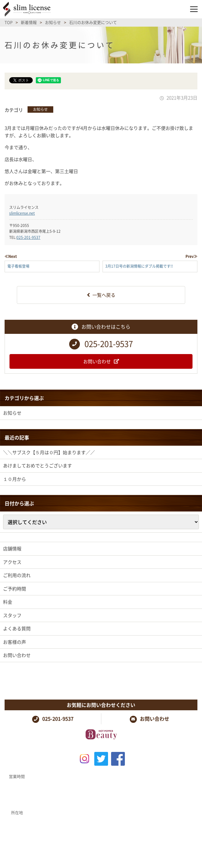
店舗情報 (12, 549)
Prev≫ (191, 256)
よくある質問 (17, 628)
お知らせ (40, 109)
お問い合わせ (17, 655)
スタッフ (12, 615)
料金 (8, 602)
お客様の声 (15, 642)
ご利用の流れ (17, 575)
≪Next (11, 256)
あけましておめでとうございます (37, 466)
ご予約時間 (15, 589)
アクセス (12, 562)
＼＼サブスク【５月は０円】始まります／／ (49, 452)
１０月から (15, 479)
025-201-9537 (28, 237)
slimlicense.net (22, 213)
